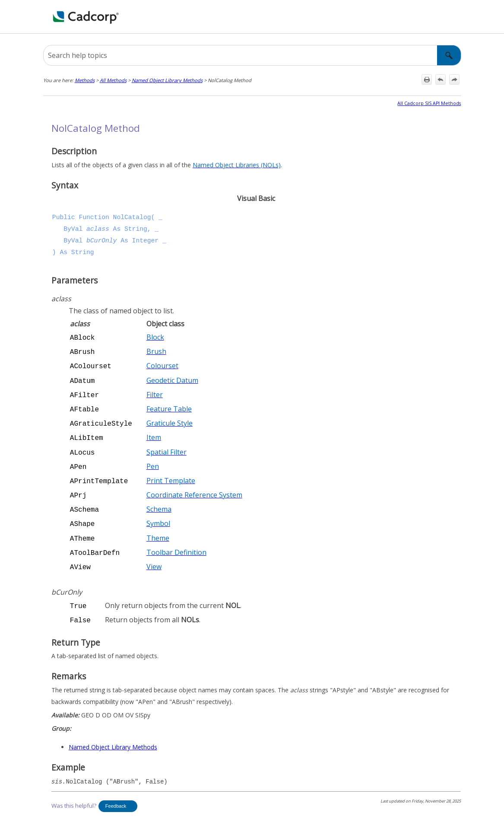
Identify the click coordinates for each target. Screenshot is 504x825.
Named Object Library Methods (167, 80)
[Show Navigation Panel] (456, 17)
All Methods (113, 80)
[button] (449, 55)
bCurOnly (101, 241)
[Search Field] (252, 55)
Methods (85, 80)
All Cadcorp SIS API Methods (429, 103)
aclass (98, 229)
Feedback (116, 790)
